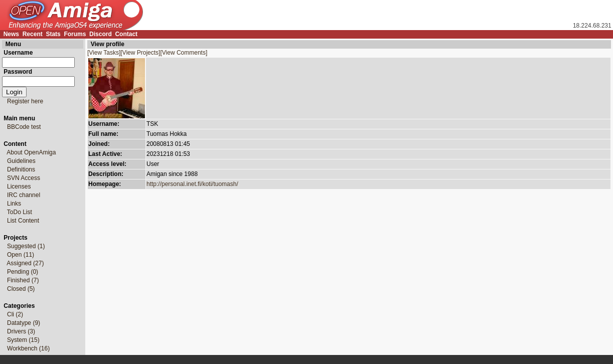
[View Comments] (184, 53)
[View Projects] (140, 53)
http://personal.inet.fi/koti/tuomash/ (192, 184)
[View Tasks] (104, 53)
